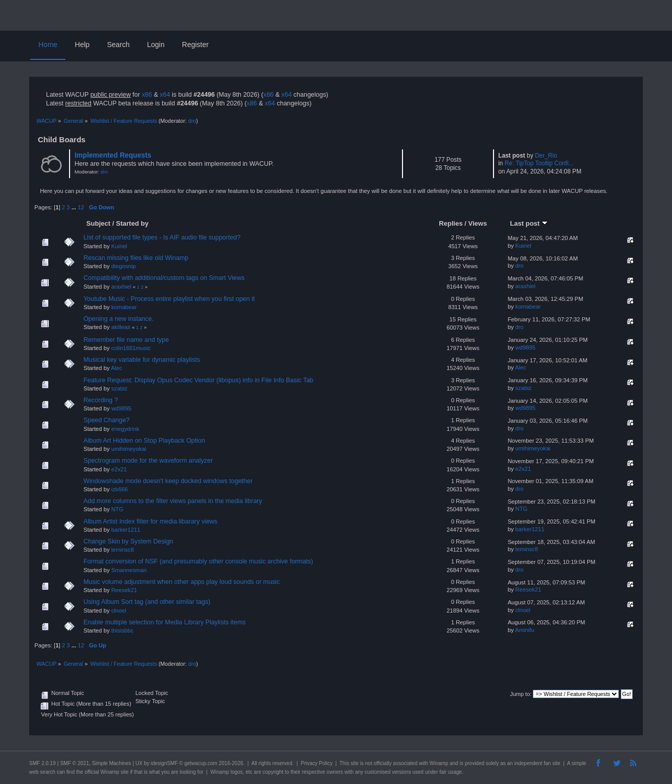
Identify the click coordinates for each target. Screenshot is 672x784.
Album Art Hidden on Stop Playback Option (144, 441)
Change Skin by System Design (128, 541)
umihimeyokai (129, 449)
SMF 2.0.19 (42, 763)
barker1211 (126, 530)
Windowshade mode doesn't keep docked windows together (168, 481)
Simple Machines (111, 763)
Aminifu (524, 630)
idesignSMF (164, 763)
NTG (117, 509)
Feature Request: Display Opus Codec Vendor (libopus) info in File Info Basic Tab (198, 380)
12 (81, 207)
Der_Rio (546, 156)
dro (192, 121)
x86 (147, 95)
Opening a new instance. (118, 319)
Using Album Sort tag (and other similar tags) (147, 602)
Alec (117, 368)
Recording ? (100, 400)
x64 (165, 95)
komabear (124, 307)
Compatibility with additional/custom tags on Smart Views (164, 278)
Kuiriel (119, 246)
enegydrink (125, 429)
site (354, 763)
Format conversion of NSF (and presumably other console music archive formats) (198, 561)
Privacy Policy (317, 763)
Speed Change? (106, 420)
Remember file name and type (126, 340)
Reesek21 (124, 590)
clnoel (118, 611)
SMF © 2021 (75, 763)
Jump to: (521, 694)
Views (478, 223)
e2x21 (119, 469)
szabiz (119, 388)
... (75, 207)
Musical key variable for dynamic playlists (142, 360)
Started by (132, 223)
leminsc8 (122, 550)
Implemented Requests (113, 155)
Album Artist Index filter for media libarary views (150, 521)
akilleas (120, 327)
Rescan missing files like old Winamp (136, 258)
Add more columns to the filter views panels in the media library (173, 501)
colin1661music (131, 348)
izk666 (119, 489)
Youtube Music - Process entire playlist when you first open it (169, 299)
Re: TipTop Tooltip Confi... (539, 163)
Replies (451, 223)
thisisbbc (122, 630)
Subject (98, 223)
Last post (529, 223)
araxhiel (121, 287)
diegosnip (123, 266)
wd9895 (525, 347)
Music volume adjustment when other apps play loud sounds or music (182, 582)
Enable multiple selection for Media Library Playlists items (164, 622)
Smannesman (129, 570)
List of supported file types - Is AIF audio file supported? (162, 237)
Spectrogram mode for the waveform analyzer (148, 461)
